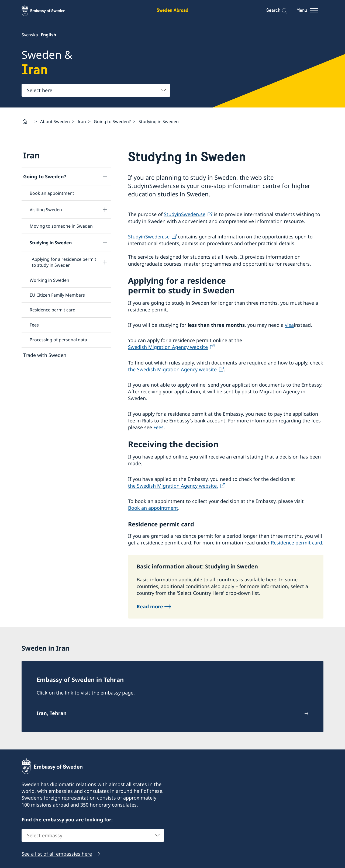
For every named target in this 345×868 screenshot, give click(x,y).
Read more (150, 606)
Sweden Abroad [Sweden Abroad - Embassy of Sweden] (172, 10)
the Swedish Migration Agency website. (173, 485)
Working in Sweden (49, 280)
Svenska (30, 35)
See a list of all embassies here (57, 854)
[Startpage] (27, 121)
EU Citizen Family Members (57, 295)
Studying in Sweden (51, 242)
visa (289, 325)
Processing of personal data (58, 340)
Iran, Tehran (52, 713)
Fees (34, 325)
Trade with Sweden (45, 355)
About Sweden (55, 121)
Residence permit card (53, 310)
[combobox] (96, 90)
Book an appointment (52, 193)
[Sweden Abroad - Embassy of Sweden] (49, 10)
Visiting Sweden (46, 210)
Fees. (159, 427)
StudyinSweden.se (185, 214)
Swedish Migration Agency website (168, 347)
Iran (82, 121)
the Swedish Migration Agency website (172, 369)
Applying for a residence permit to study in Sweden (64, 262)
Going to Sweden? (112, 121)
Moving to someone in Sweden (61, 226)
